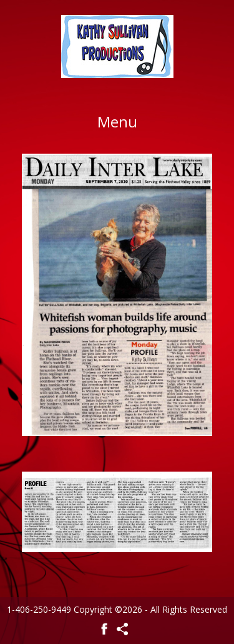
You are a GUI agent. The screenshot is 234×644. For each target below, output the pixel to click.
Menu (117, 121)
